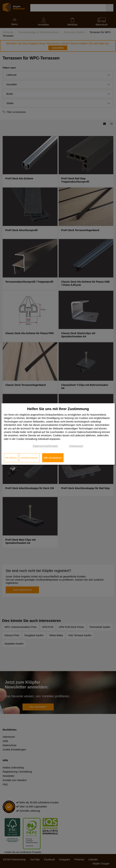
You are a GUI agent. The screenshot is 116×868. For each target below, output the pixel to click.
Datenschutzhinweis (45, 446)
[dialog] (58, 434)
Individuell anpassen (29, 458)
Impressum (76, 446)
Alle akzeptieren (53, 458)
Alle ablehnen (11, 458)
